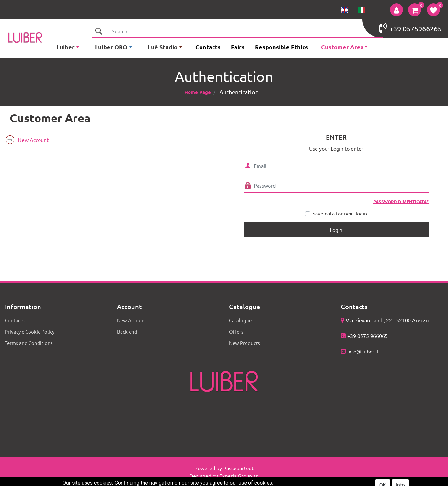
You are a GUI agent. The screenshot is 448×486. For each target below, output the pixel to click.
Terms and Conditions (29, 343)
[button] (396, 10)
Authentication (239, 92)
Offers (236, 332)
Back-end (127, 332)
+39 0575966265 (410, 28)
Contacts (208, 47)
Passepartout (238, 468)
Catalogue (240, 320)
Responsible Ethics (281, 47)
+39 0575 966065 (368, 336)
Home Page (198, 92)
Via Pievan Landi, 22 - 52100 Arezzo (387, 320)
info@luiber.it (363, 351)
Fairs (238, 47)
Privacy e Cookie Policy (30, 332)
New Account (33, 140)
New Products (245, 343)
